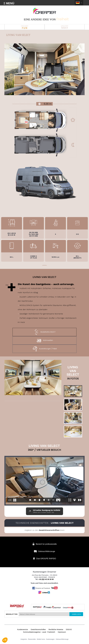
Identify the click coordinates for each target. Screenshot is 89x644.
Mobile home (41, 639)
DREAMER (25, 27)
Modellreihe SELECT (44, 332)
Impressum (62, 632)
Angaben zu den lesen (45, 530)
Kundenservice (23, 629)
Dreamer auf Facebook (41, 588)
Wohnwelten (44, 340)
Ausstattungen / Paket (44, 349)
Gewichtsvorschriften (38, 629)
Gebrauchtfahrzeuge (62, 639)
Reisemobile (32, 639)
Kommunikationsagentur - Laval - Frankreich (39, 632)
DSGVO (69, 629)
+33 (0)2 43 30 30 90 (46, 579)
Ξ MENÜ (9, 3)
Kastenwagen (50, 639)
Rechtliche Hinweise (56, 629)
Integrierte (24, 639)
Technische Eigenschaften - (45, 523)
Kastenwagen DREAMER (44, 11)
